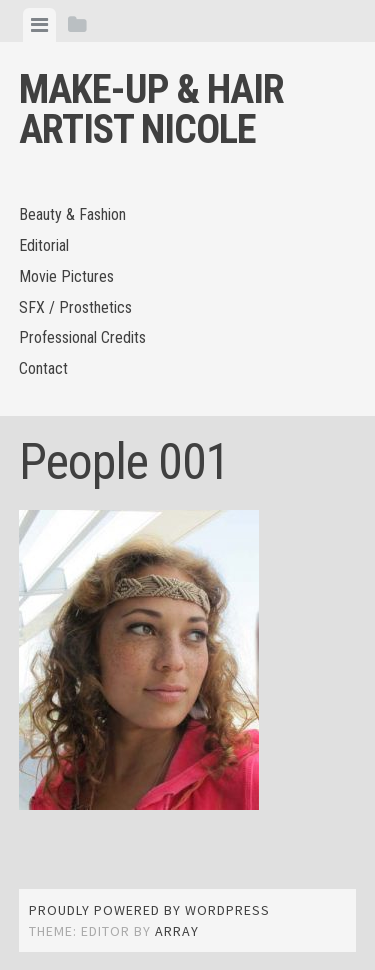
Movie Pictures (66, 276)
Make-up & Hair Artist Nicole (151, 109)
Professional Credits (82, 337)
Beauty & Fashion (72, 214)
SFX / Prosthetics (75, 307)
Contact (43, 368)
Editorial (44, 245)
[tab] (39, 25)
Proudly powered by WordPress (149, 910)
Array (177, 931)
